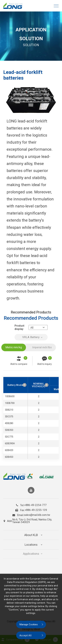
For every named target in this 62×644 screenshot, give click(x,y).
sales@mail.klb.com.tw (37, 514)
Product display (20, 327)
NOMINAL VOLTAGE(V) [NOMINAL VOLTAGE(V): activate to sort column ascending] (39, 385)
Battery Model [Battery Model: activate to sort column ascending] (16, 385)
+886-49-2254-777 (35, 504)
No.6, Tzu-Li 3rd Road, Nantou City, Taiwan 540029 (32, 520)
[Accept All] (31, 635)
